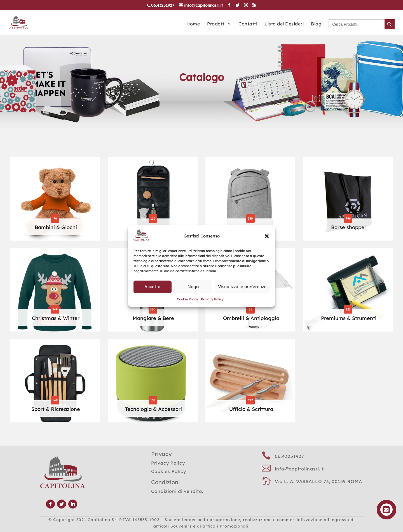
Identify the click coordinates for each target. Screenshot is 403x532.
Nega (193, 287)
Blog (316, 24)
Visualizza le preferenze (242, 287)
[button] (267, 236)
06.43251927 (290, 456)
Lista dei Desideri (284, 24)
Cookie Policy (188, 299)
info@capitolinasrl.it (299, 469)
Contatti (248, 24)
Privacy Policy (212, 299)
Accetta (153, 287)
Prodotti (216, 24)
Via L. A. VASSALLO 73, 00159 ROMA (318, 481)
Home (193, 24)
